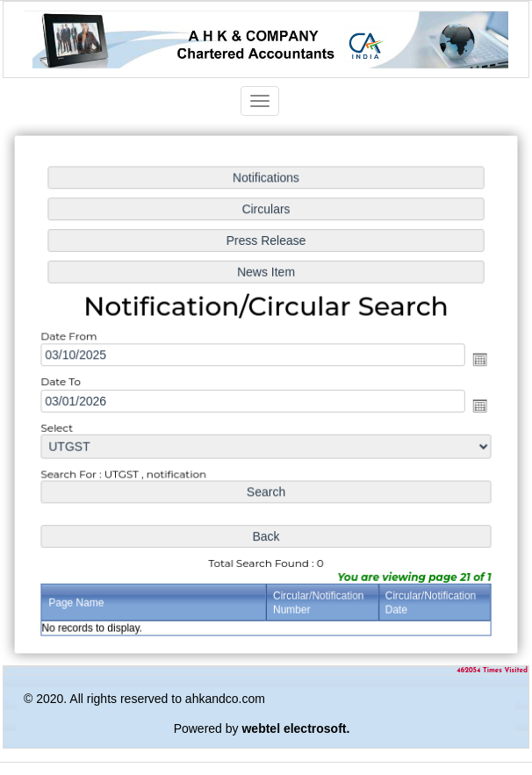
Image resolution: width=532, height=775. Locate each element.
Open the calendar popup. (478, 360)
